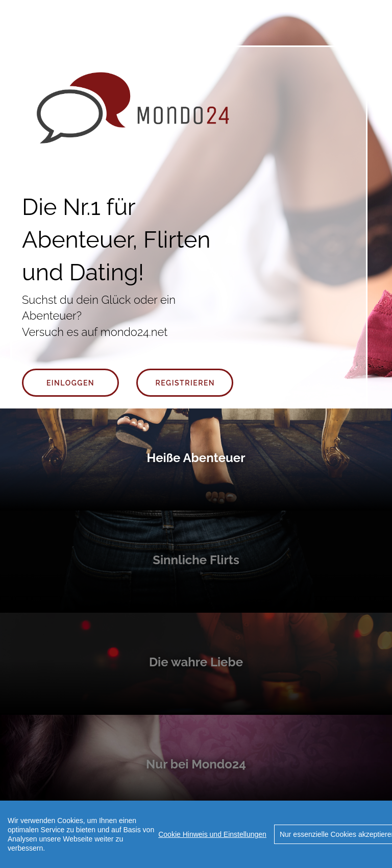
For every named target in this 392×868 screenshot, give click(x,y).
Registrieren (186, 383)
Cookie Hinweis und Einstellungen (212, 834)
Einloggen (70, 383)
